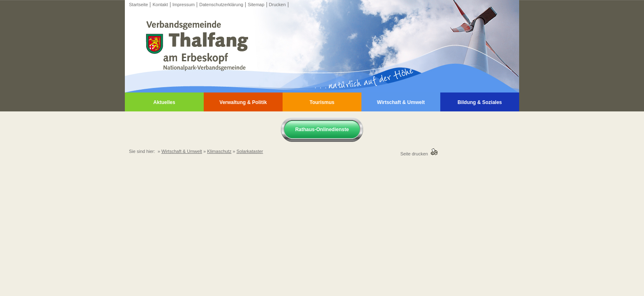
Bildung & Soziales (480, 102)
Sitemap (256, 5)
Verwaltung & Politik (243, 102)
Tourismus (322, 102)
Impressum (184, 5)
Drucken (277, 5)
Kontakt (160, 5)
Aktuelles (164, 102)
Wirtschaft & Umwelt (401, 102)
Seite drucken (415, 154)
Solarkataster (250, 151)
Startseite (138, 5)
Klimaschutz (219, 151)
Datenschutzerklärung (221, 5)
